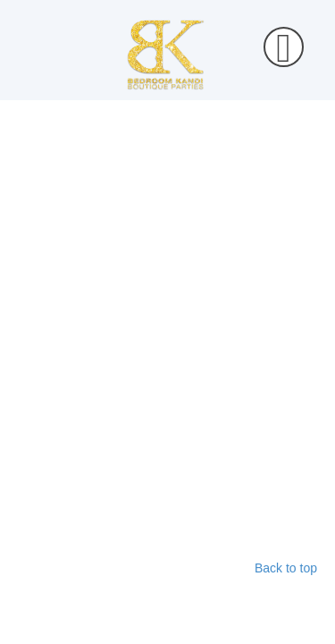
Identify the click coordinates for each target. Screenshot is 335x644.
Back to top (286, 568)
